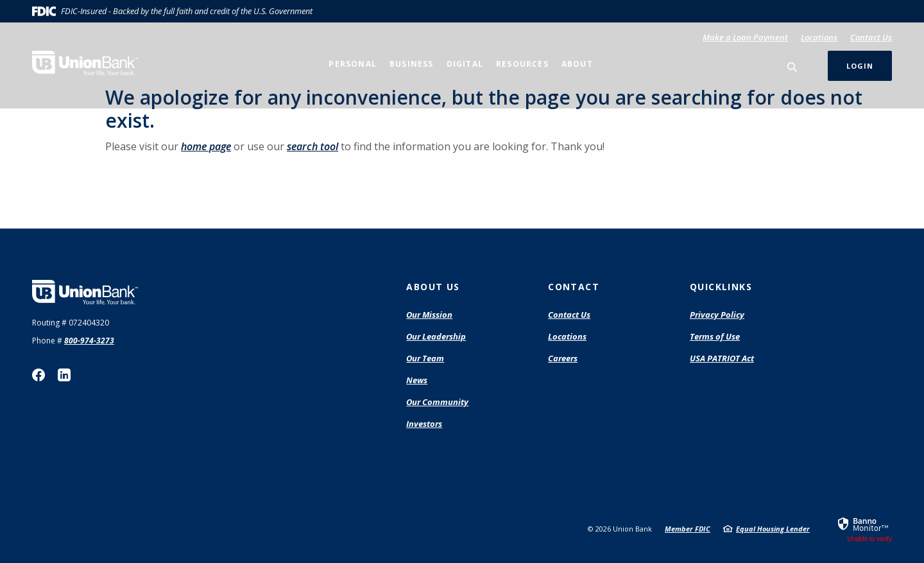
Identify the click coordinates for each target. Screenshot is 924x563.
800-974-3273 (89, 341)
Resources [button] (522, 64)
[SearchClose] (792, 67)
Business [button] (412, 64)
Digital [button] (465, 64)
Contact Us (871, 37)
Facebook (38, 375)
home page (206, 146)
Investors (424, 424)
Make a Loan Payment (745, 37)
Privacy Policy (717, 315)
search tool (312, 146)
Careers (563, 358)
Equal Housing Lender (773, 529)
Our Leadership (436, 336)
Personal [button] (353, 64)
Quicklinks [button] (721, 287)
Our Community (437, 402)
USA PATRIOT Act (722, 358)
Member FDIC (688, 529)
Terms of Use (715, 336)
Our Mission (429, 315)
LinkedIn (64, 375)
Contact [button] (574, 287)
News (417, 380)
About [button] (577, 64)
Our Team (425, 358)
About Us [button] (433, 287)
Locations (819, 37)
